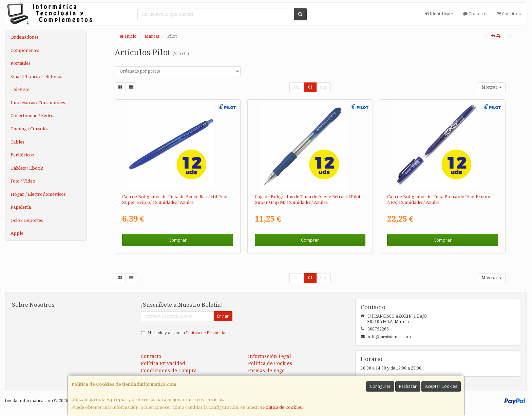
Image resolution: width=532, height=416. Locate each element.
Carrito (509, 14)
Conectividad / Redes (32, 116)
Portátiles (20, 63)
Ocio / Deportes (27, 220)
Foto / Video (23, 181)
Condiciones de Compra (169, 371)
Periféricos (22, 155)
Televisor (21, 89)
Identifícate (439, 14)
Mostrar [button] (492, 87)
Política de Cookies (282, 407)
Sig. (324, 87)
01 (310, 87)
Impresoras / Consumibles (38, 103)
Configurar (380, 386)
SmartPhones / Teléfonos (36, 77)
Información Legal (270, 356)
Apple (17, 233)
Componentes (25, 50)
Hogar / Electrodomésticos (38, 194)
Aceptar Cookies (441, 386)
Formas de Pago (266, 371)
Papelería (21, 207)
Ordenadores (24, 37)
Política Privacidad (163, 363)
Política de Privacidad (207, 333)
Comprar (178, 240)
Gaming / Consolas (29, 129)
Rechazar (408, 386)
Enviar (223, 316)
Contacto (475, 14)
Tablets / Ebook (27, 168)
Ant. (297, 87)
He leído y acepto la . (188, 333)
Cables (17, 142)
